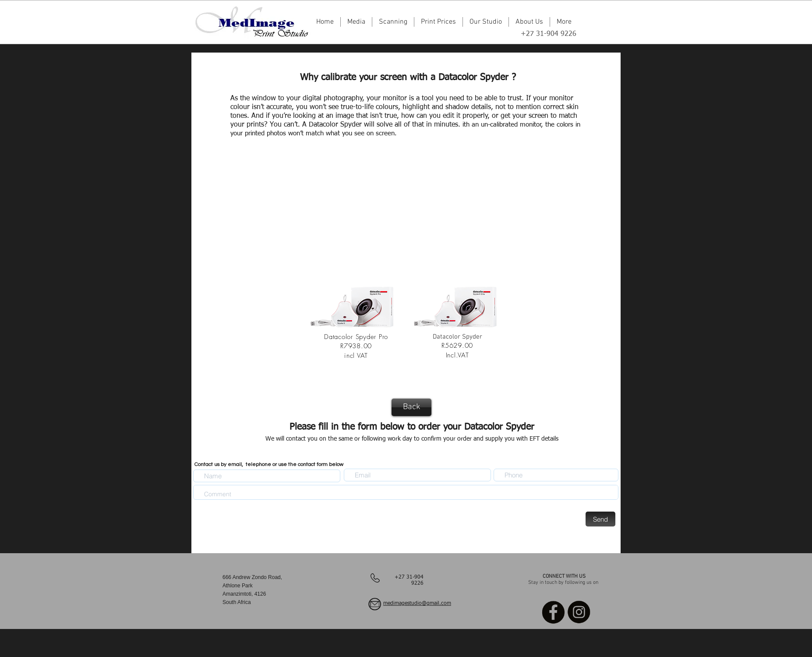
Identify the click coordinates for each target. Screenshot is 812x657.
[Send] (600, 519)
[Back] (411, 407)
